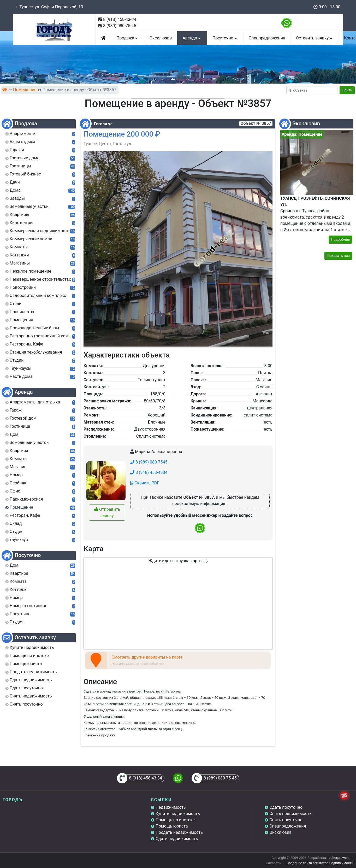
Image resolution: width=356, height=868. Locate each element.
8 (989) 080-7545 (149, 462)
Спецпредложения (267, 38)
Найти (347, 90)
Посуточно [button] (225, 38)
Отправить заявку (107, 512)
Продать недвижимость (179, 832)
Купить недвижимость (178, 814)
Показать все (338, 256)
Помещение (25, 90)
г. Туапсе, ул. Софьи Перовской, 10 (49, 7)
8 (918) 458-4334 (149, 473)
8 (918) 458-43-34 (120, 19)
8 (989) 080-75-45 (120, 26)
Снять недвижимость (290, 814)
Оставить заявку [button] (315, 38)
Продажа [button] (128, 38)
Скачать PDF (145, 483)
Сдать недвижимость (177, 839)
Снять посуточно (286, 820)
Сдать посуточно (286, 807)
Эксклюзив (161, 38)
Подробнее (340, 239)
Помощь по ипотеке (175, 820)
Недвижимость (171, 807)
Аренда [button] (192, 38)
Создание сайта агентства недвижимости (320, 863)
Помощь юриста (172, 826)
